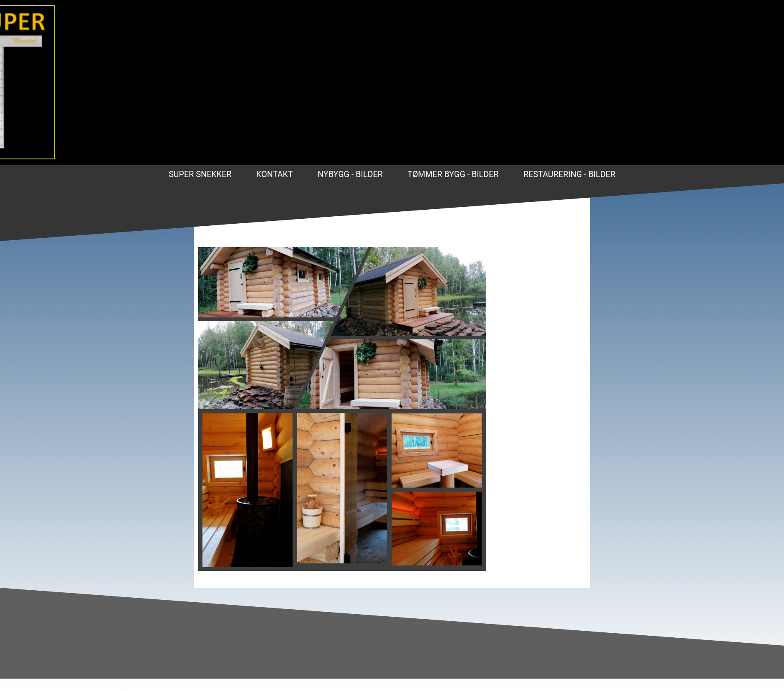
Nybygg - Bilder (350, 174)
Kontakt (275, 174)
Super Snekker (200, 174)
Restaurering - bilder (569, 174)
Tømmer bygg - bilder (453, 174)
